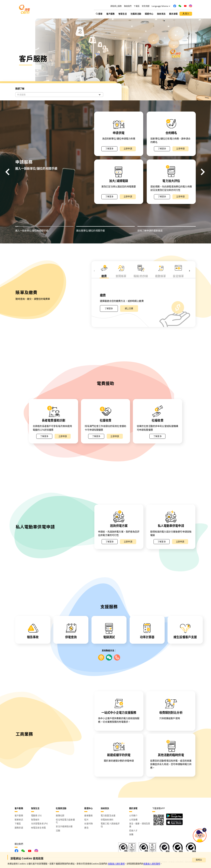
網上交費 (129, 308)
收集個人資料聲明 (116, 864)
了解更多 (110, 148)
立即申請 (128, 148)
